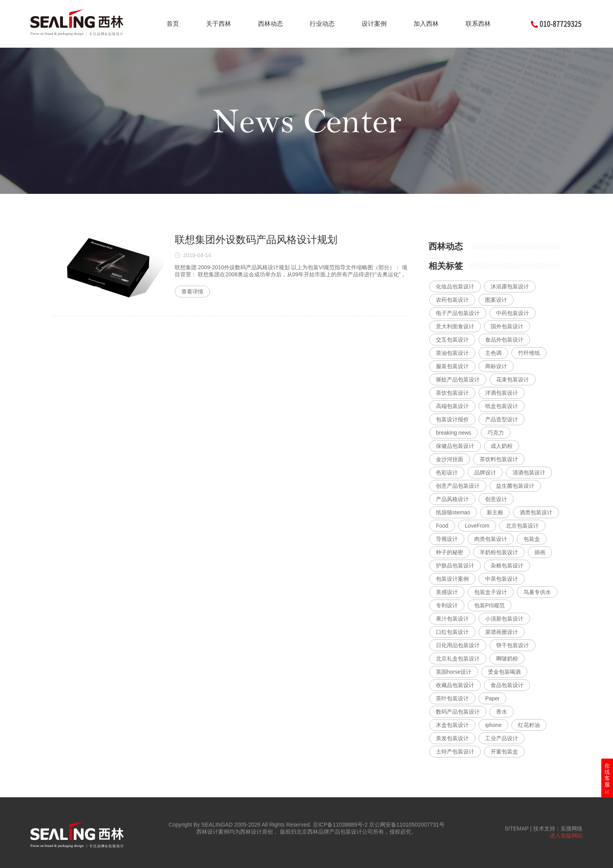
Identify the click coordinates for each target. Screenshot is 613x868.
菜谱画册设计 (502, 632)
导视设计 (447, 539)
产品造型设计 (502, 419)
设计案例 (374, 24)
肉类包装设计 (491, 539)
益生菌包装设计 (515, 486)
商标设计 (496, 366)
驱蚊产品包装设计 (458, 379)
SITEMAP (517, 829)
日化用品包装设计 (458, 645)
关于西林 (219, 24)
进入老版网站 (566, 836)
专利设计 (447, 605)
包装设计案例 (452, 579)
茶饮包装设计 (452, 393)
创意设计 (496, 499)
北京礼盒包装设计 (458, 659)
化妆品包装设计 (455, 286)
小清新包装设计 (504, 619)
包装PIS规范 (490, 605)
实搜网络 (572, 829)
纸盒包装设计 (502, 406)
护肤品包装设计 (455, 566)
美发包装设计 (452, 738)
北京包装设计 (522, 526)
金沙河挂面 (450, 459)
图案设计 (496, 300)
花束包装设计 (513, 379)
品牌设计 (485, 472)
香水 (502, 712)
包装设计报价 (452, 419)
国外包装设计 (507, 326)
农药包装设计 (452, 300)
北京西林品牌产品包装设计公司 (335, 832)
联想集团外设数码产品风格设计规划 (256, 240)
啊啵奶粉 (507, 659)
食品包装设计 (507, 685)
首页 (173, 24)
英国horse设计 (454, 672)
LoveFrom (477, 526)
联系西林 (478, 24)
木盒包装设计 (452, 725)
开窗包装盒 (504, 752)
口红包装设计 (452, 632)
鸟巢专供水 (537, 592)
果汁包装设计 (452, 619)
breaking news (453, 433)
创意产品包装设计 (458, 486)
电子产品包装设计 (458, 313)
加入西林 (426, 24)
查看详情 (192, 292)
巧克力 (496, 433)
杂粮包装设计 (507, 566)
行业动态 (322, 24)
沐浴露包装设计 (510, 286)
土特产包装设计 (455, 752)
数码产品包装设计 (458, 712)
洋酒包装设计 (502, 393)
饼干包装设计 (513, 645)
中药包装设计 (513, 313)
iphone (493, 725)
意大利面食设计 (455, 326)
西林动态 (271, 24)
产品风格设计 (452, 499)
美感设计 (447, 592)
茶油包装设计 (452, 353)
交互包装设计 (452, 340)
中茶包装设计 (502, 579)
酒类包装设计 (536, 512)
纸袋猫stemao (453, 512)
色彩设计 (447, 472)
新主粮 (495, 512)
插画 (540, 552)
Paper (492, 698)
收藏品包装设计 (455, 685)
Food (442, 526)
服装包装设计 (452, 366)
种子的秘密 (450, 552)
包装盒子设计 (491, 592)
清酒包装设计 (529, 472)
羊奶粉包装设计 (499, 552)
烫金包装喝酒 (504, 672)
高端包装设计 (452, 406)
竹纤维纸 (529, 353)
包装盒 (532, 539)
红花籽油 (529, 725)
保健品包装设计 (455, 446)
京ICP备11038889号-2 (340, 825)
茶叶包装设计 (452, 698)
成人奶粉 (502, 446)
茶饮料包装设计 (499, 459)
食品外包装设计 (504, 340)
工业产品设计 (502, 738)
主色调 (493, 353)
